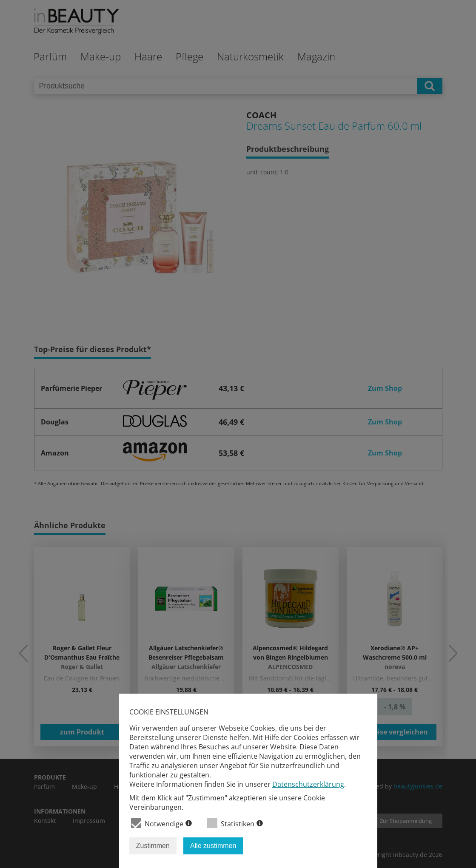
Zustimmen (153, 846)
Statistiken (235, 823)
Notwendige (161, 823)
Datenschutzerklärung (308, 784)
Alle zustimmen (213, 846)
